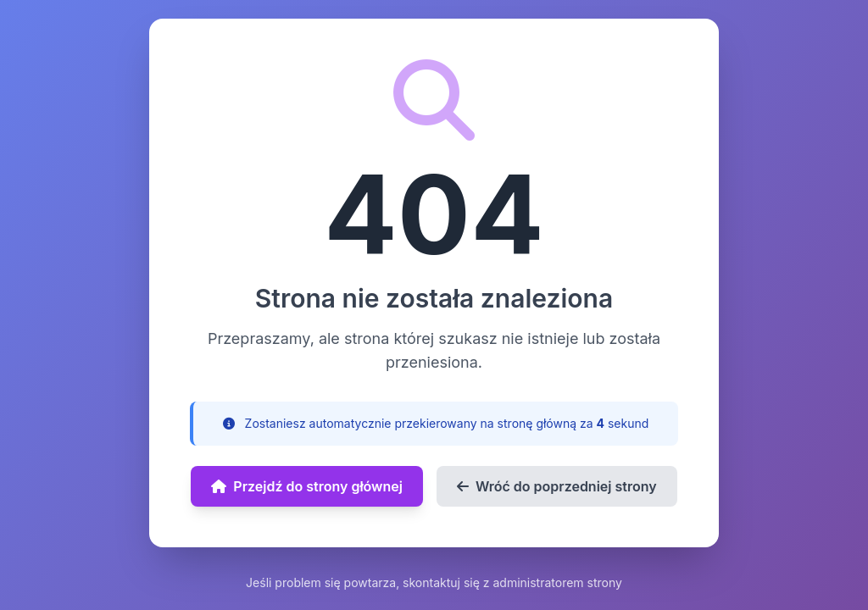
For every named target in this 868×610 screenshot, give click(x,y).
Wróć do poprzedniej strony (557, 486)
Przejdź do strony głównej (307, 486)
